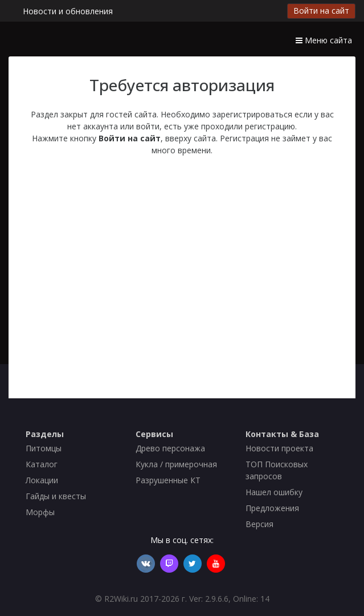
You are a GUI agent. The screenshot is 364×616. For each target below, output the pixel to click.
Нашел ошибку (274, 492)
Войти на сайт (321, 11)
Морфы (40, 512)
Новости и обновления (68, 11)
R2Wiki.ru (121, 599)
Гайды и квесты (56, 496)
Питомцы (44, 448)
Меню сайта (324, 40)
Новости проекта (279, 448)
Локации (42, 480)
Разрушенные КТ (168, 480)
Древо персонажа (170, 448)
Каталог (42, 464)
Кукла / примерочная (176, 464)
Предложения (272, 508)
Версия (259, 524)
